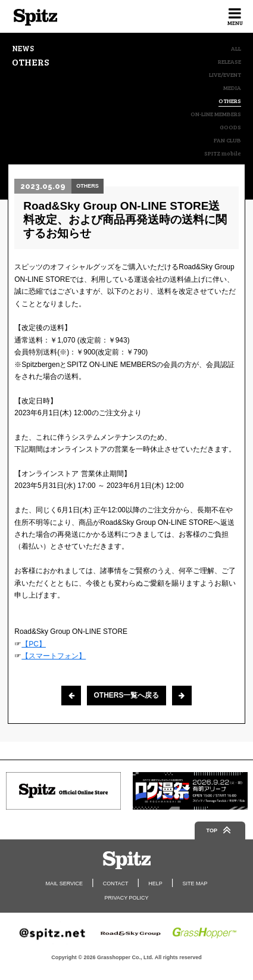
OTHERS (230, 101)
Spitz (35, 17)
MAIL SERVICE (65, 883)
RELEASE (229, 61)
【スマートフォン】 (54, 656)
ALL (236, 48)
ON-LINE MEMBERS (216, 114)
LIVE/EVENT (225, 74)
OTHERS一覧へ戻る (126, 695)
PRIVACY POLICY (126, 898)
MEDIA (232, 88)
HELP (155, 883)
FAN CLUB (227, 140)
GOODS (230, 127)
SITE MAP (195, 883)
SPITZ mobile (223, 153)
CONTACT (116, 883)
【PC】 (34, 644)
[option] (63, 791)
